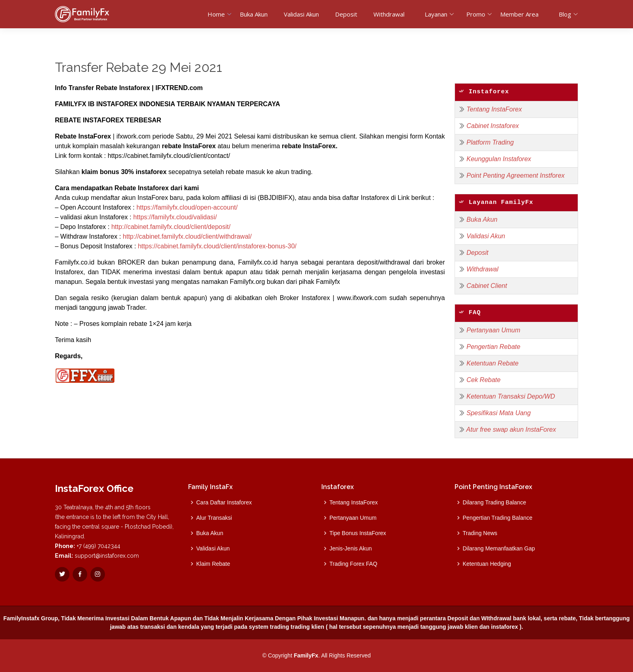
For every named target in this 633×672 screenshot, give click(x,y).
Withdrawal (389, 14)
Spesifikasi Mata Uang (498, 413)
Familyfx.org (248, 282)
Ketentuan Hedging (487, 564)
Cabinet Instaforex (493, 126)
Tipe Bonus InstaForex (358, 533)
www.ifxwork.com (362, 298)
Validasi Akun (301, 14)
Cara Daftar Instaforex (224, 502)
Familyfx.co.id (75, 262)
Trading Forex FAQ (353, 564)
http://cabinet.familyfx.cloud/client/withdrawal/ (187, 236)
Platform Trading (490, 142)
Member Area (519, 14)
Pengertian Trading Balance (498, 518)
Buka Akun (254, 14)
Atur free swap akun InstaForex (511, 429)
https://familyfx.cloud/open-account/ (187, 207)
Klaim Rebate (213, 564)
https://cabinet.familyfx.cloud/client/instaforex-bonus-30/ (217, 246)
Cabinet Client (487, 286)
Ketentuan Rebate (492, 363)
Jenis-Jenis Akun (351, 548)
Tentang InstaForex (494, 109)
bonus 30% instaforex (133, 172)
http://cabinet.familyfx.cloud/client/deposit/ (171, 227)
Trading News (480, 533)
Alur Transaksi (214, 518)
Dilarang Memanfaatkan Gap (499, 548)
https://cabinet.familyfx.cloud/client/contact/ (169, 156)
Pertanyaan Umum (493, 330)
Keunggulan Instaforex (499, 159)
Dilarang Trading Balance (494, 502)
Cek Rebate (483, 380)
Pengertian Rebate (493, 347)
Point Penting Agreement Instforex (515, 175)
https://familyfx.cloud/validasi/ (175, 217)
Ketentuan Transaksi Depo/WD (510, 396)
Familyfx (328, 282)
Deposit (346, 14)
